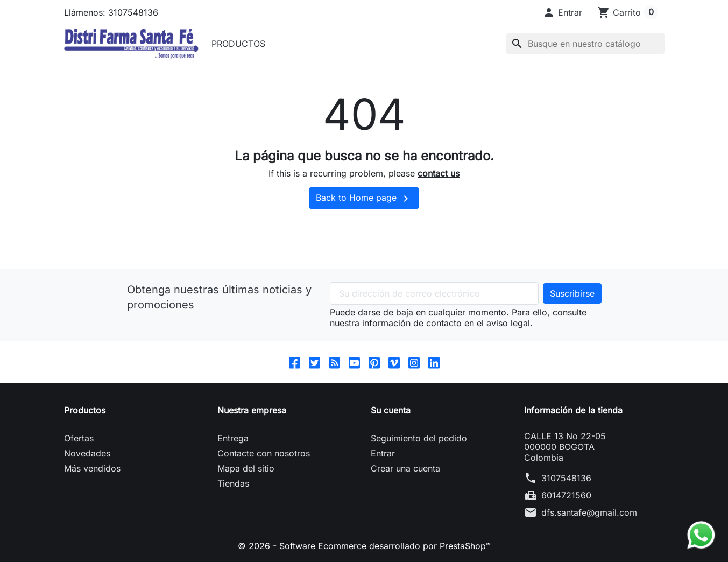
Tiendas (233, 483)
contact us (439, 173)
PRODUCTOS (238, 44)
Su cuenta (391, 410)
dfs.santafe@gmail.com (589, 512)
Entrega (233, 438)
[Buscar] (585, 44)
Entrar (383, 453)
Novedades (87, 453)
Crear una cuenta (405, 468)
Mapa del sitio (246, 468)
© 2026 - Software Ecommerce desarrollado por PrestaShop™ (364, 546)
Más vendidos (92, 468)
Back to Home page (364, 199)
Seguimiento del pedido (419, 438)
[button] (562, 12)
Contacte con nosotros (264, 453)
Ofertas (79, 438)
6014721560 (566, 495)
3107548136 (566, 478)
